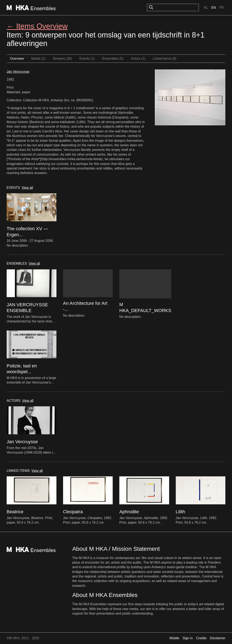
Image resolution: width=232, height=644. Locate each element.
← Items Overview (37, 26)
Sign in (188, 638)
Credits (201, 638)
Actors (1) (138, 59)
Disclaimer (218, 638)
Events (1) (87, 59)
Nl (206, 8)
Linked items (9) (165, 59)
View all (27, 188)
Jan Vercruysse (18, 72)
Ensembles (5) (113, 59)
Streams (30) (62, 59)
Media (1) (38, 59)
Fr (222, 8)
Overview (17, 59)
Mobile (174, 638)
